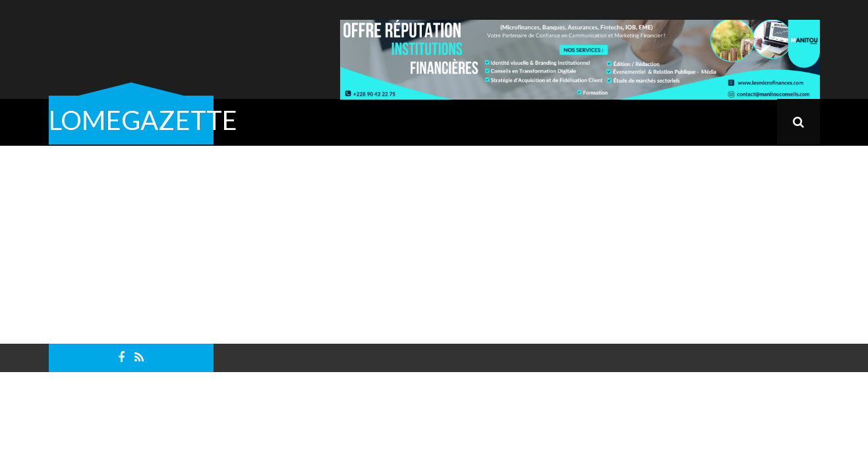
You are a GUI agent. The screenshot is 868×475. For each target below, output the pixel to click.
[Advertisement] (434, 245)
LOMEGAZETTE (143, 120)
